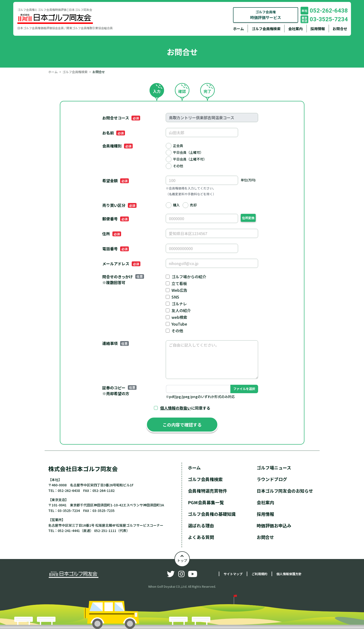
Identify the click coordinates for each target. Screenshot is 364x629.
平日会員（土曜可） (188, 152)
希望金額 (116, 181)
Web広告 (179, 290)
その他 (178, 166)
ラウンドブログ (272, 479)
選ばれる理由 (201, 525)
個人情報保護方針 (289, 574)
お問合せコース (121, 118)
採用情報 (318, 29)
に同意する (185, 408)
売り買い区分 (119, 205)
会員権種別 (117, 146)
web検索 (179, 317)
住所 (112, 234)
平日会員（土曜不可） (190, 159)
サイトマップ (233, 574)
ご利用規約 (259, 574)
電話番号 (116, 249)
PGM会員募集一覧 (206, 502)
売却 (193, 205)
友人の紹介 (181, 310)
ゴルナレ (179, 304)
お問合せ (340, 29)
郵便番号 (116, 219)
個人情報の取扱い (176, 408)
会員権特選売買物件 (207, 491)
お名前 (114, 133)
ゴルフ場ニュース (274, 468)
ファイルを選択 (244, 389)
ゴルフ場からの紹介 (189, 277)
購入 (176, 205)
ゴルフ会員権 (266, 15)
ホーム (238, 29)
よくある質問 (201, 537)
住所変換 (248, 218)
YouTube (179, 324)
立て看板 (179, 283)
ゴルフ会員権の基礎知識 (212, 514)
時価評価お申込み (274, 525)
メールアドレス (121, 264)
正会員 (178, 146)
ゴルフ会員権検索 (266, 29)
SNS (175, 297)
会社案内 (295, 29)
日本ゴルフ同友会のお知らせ (285, 491)
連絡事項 (116, 343)
